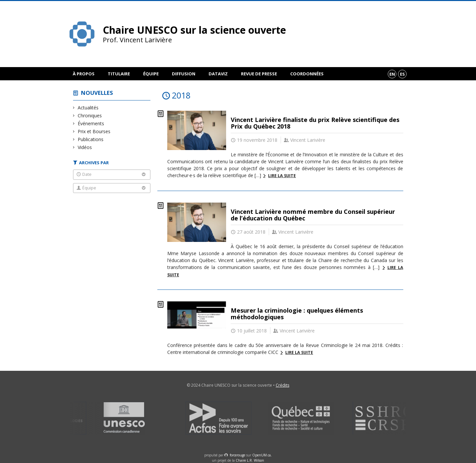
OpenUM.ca (261, 455)
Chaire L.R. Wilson (250, 460)
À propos (84, 74)
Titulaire (119, 74)
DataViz (218, 74)
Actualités (88, 108)
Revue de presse (259, 74)
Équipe (151, 74)
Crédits (282, 385)
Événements (91, 123)
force (238, 455)
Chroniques (90, 116)
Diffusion (184, 74)
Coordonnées (307, 74)
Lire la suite (282, 176)
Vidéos (85, 147)
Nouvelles (97, 93)
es (402, 74)
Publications (91, 139)
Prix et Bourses (94, 131)
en (392, 74)
